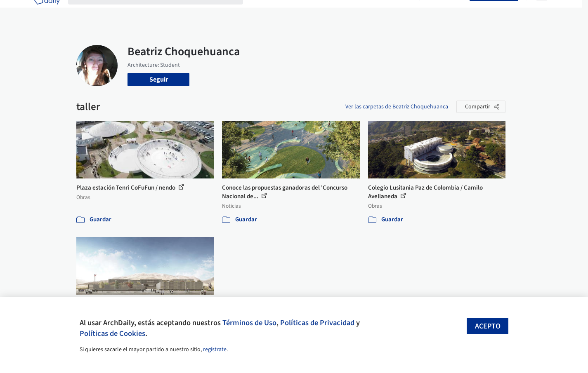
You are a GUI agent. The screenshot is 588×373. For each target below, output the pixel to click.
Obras (260, 12)
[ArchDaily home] (47, 12)
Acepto (488, 326)
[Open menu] (542, 12)
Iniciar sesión (446, 12)
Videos (401, 12)
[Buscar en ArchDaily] (162, 12)
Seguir (159, 80)
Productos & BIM (332, 12)
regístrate (215, 350)
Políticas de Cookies (112, 333)
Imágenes (288, 12)
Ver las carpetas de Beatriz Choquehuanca (397, 107)
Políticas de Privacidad (317, 323)
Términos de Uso (249, 323)
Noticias (374, 12)
